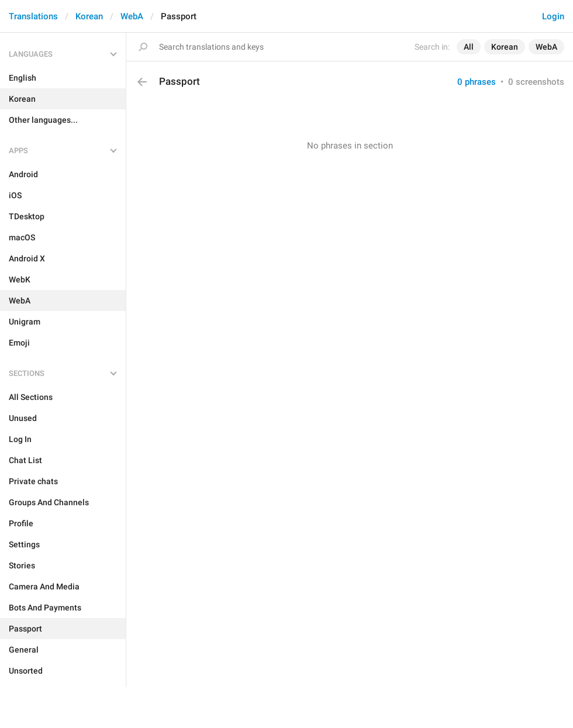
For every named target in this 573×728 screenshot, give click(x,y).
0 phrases (477, 82)
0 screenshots (536, 82)
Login (553, 16)
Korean (89, 16)
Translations (33, 16)
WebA (132, 16)
